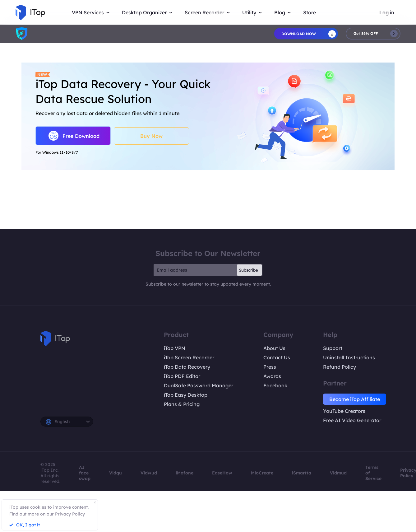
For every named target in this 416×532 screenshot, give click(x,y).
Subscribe (248, 270)
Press (270, 367)
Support (333, 348)
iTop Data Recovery (187, 367)
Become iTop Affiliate (355, 399)
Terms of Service (373, 473)
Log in (387, 12)
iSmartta (302, 473)
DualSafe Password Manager (199, 385)
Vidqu (116, 473)
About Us (274, 348)
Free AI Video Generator (352, 420)
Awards (272, 376)
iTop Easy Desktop (186, 395)
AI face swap (85, 473)
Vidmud (338, 473)
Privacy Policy (70, 514)
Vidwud (149, 473)
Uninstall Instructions (349, 357)
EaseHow (222, 473)
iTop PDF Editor (182, 376)
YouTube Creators (344, 411)
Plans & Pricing (182, 404)
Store (310, 12)
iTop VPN (175, 348)
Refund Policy (340, 367)
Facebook (275, 385)
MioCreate (262, 473)
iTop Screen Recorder (189, 357)
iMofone (185, 473)
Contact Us (277, 357)
